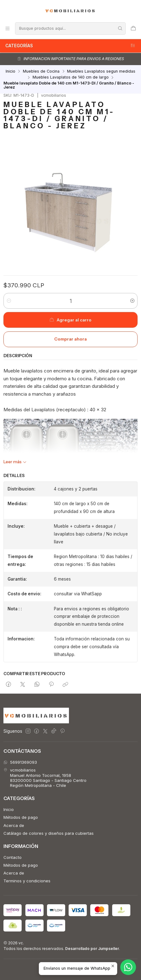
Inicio (10, 72)
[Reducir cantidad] (9, 301)
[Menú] (8, 28)
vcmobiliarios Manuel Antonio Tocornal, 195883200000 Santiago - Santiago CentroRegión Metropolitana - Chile (45, 778)
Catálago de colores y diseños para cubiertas (49, 833)
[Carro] (133, 28)
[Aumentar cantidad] (132, 301)
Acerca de (14, 825)
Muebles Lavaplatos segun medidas (101, 72)
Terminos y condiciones (27, 881)
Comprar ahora (70, 339)
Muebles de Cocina (41, 72)
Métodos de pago (21, 817)
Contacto (13, 857)
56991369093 (20, 762)
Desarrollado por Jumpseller (92, 949)
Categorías (70, 46)
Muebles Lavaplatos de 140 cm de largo (71, 77)
